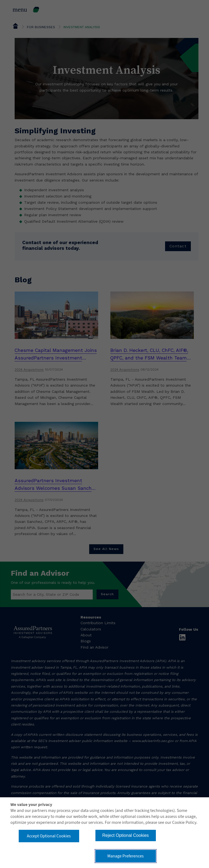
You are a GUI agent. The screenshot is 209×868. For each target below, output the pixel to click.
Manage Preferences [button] (126, 856)
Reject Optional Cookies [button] (126, 835)
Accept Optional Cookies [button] (49, 836)
